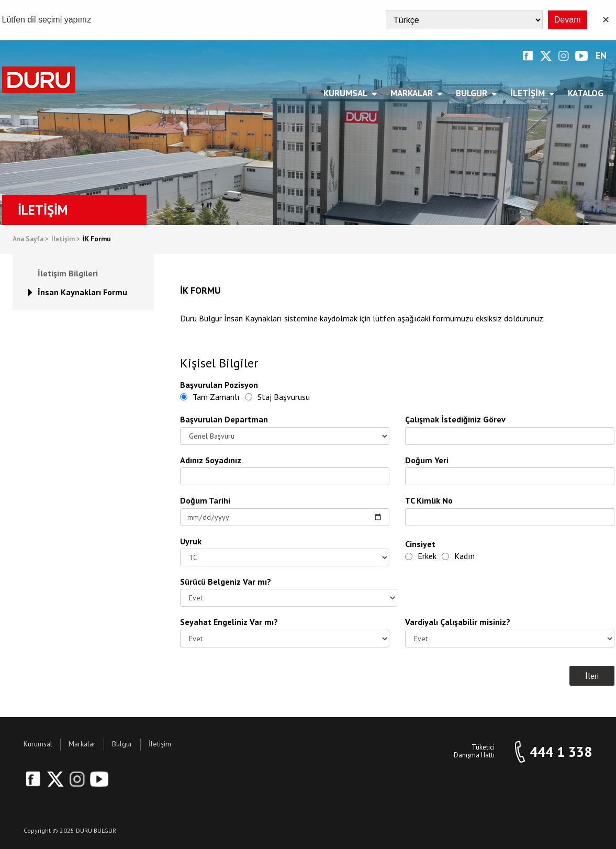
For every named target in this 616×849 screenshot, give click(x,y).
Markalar (413, 93)
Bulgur (473, 93)
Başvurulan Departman (224, 419)
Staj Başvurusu (277, 397)
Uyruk (191, 541)
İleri (592, 676)
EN (601, 56)
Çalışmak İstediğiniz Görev (455, 419)
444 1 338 (561, 752)
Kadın (458, 556)
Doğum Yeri (427, 460)
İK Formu (97, 239)
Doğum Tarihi (205, 500)
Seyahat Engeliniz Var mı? (229, 622)
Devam (568, 20)
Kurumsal (347, 93)
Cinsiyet (420, 544)
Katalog (586, 93)
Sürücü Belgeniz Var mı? (226, 582)
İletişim (529, 93)
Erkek (421, 556)
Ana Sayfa (31, 239)
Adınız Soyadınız (211, 460)
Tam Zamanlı (210, 397)
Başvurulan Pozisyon (219, 385)
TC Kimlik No (429, 500)
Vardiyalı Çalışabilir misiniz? (458, 622)
